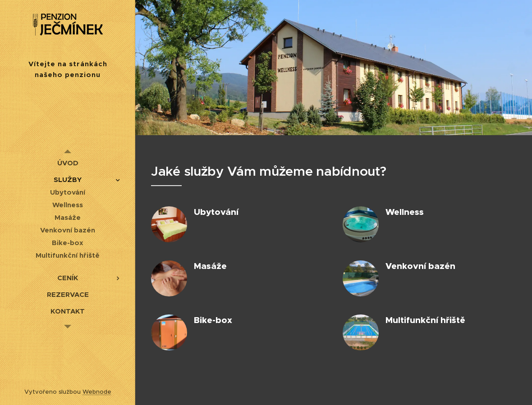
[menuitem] (68, 163)
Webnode (97, 392)
